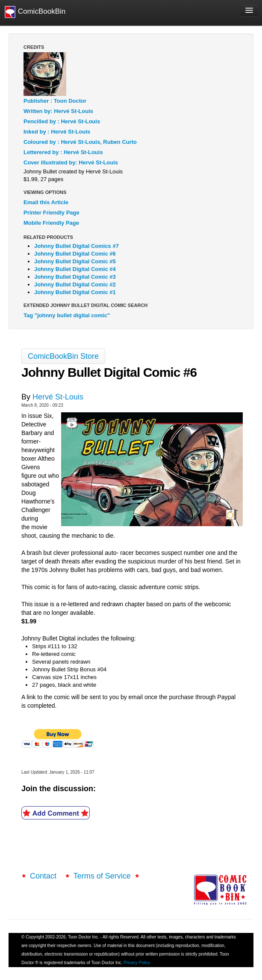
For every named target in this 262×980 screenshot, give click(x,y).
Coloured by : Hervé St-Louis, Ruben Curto (80, 142)
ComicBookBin (35, 12)
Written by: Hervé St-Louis (58, 111)
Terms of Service (102, 876)
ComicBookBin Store (63, 356)
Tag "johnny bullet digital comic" (67, 315)
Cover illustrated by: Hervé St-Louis (71, 162)
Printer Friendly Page (52, 213)
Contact (44, 876)
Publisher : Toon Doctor (55, 101)
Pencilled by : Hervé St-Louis (62, 121)
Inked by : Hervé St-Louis (57, 132)
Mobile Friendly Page (51, 223)
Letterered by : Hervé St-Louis (63, 152)
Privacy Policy (137, 963)
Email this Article (46, 202)
